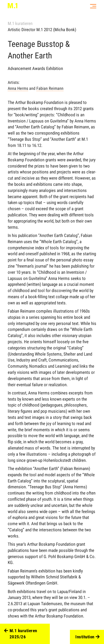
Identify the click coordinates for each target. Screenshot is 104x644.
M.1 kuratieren (20, 23)
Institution (87, 637)
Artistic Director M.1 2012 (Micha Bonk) (42, 30)
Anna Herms (18, 88)
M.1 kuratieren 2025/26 (21, 634)
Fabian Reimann (50, 88)
